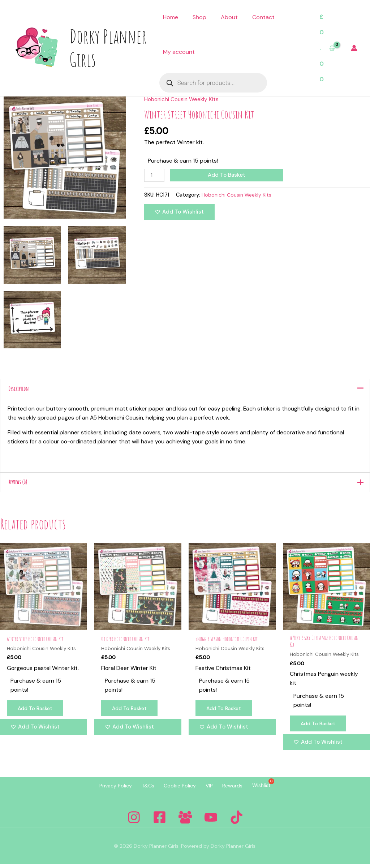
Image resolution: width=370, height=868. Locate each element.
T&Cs (141, 790)
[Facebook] (160, 821)
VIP (212, 790)
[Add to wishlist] (179, 212)
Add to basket (228, 175)
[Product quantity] (155, 175)
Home (171, 17)
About (229, 17)
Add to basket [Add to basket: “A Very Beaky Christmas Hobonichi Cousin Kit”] (319, 727)
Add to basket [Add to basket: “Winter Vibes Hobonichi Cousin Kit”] (36, 712)
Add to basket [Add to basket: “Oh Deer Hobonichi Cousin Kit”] (131, 712)
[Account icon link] (354, 48)
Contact (263, 17)
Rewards (240, 790)
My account (179, 52)
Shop (199, 17)
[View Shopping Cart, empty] (327, 48)
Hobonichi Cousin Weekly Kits (183, 99)
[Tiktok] (236, 821)
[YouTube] (211, 821)
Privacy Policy (104, 790)
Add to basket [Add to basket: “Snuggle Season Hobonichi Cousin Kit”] (225, 712)
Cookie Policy (178, 790)
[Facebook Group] (185, 821)
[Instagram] (134, 821)
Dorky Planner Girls (108, 48)
